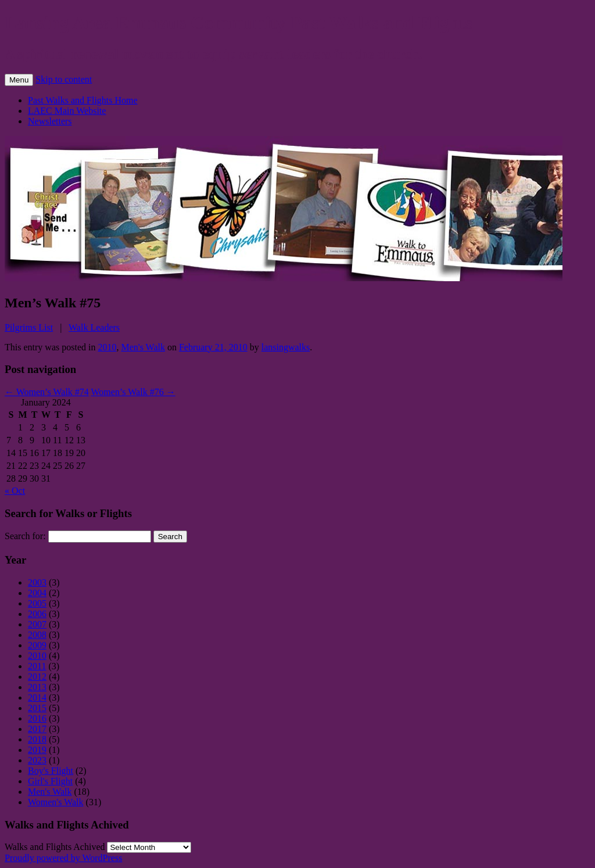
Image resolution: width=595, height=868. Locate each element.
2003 (37, 582)
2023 (37, 760)
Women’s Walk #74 (47, 392)
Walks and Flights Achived (55, 847)
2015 (37, 708)
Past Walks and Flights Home (83, 100)
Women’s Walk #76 (133, 392)
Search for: (25, 536)
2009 (37, 645)
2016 (37, 718)
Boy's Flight (51, 771)
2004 (37, 593)
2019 (37, 750)
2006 (37, 614)
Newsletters (50, 121)
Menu (19, 80)
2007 (37, 624)
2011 (37, 666)
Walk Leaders (94, 327)
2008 (37, 635)
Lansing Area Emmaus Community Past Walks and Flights (239, 23)
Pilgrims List (29, 327)
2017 (37, 729)
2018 (37, 739)
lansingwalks (286, 347)
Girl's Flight (50, 781)
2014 (37, 697)
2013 (37, 687)
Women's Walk (56, 802)
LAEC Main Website (67, 111)
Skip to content (64, 79)
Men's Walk (143, 347)
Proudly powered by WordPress (63, 858)
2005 (37, 603)
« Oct (15, 491)
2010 (107, 347)
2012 (37, 677)
